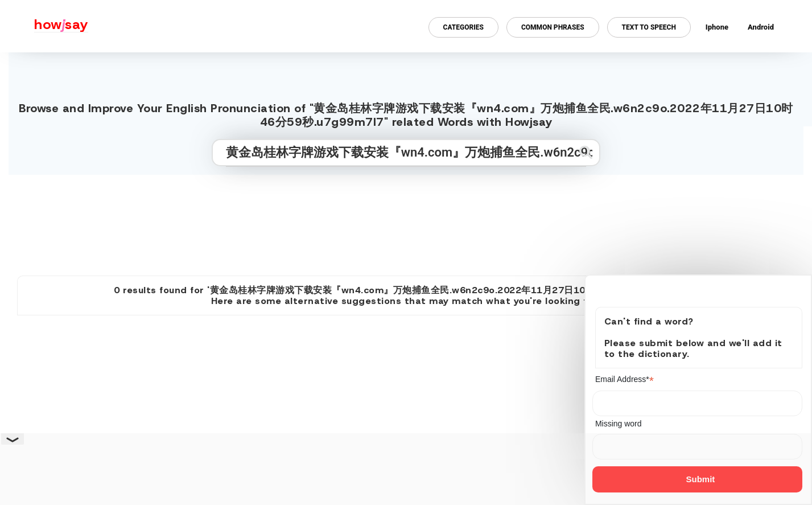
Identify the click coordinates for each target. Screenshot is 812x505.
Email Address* (625, 379)
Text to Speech (649, 27)
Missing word (619, 424)
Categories (463, 27)
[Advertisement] (406, 220)
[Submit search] (586, 152)
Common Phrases (553, 27)
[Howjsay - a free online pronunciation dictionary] (44, 26)
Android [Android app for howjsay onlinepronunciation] (761, 27)
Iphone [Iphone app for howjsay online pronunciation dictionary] (717, 27)
